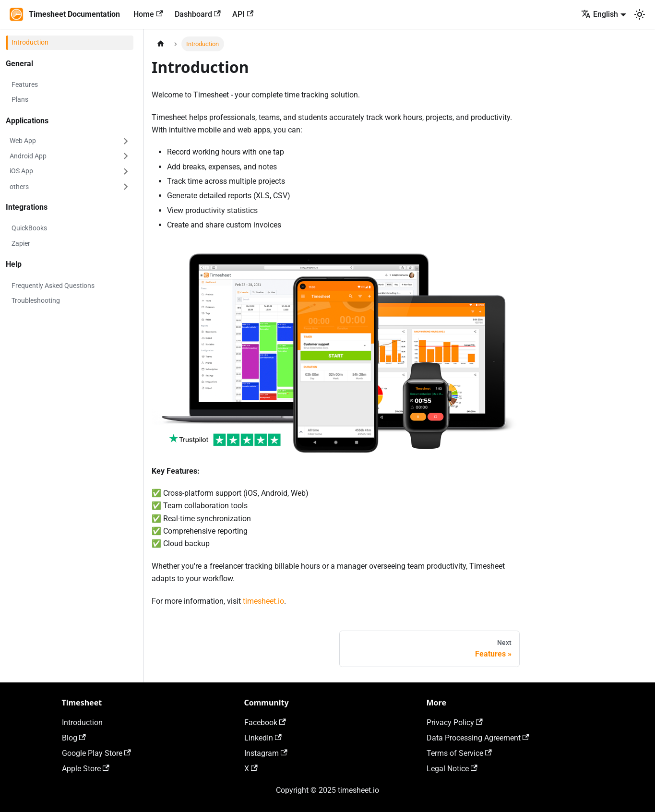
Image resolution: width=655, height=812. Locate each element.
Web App (23, 141)
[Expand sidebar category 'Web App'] (126, 141)
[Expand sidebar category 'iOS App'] (126, 171)
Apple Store (86, 769)
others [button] (19, 187)
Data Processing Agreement (478, 738)
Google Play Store (96, 753)
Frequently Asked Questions (53, 286)
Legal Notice (452, 769)
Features (25, 84)
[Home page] (161, 44)
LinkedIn (263, 738)
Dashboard (198, 14)
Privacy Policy (455, 722)
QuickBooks (29, 228)
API (243, 14)
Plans (20, 99)
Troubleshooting (36, 300)
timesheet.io (263, 601)
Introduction (30, 42)
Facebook (265, 722)
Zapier (21, 243)
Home (148, 14)
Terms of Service (459, 753)
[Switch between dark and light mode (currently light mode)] (640, 14)
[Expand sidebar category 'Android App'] (126, 156)
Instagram (266, 753)
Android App (28, 156)
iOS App (21, 171)
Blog (74, 738)
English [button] (600, 14)
